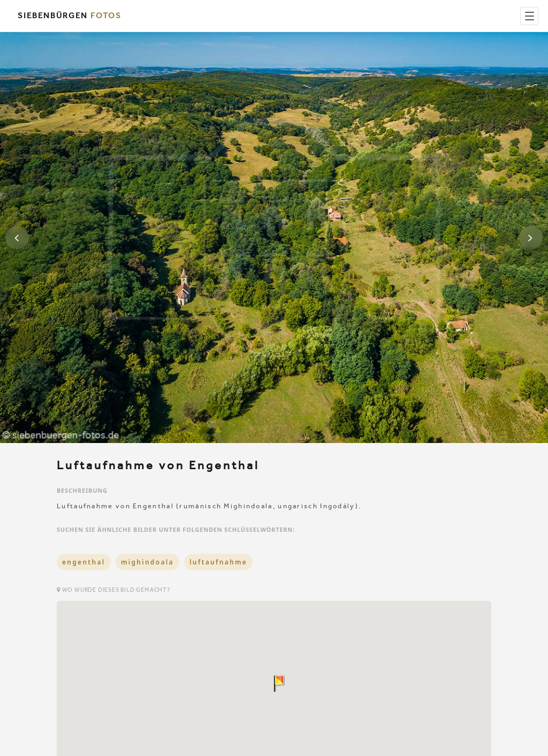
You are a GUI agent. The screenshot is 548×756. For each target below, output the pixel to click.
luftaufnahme (218, 562)
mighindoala (147, 562)
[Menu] (529, 16)
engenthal (84, 562)
